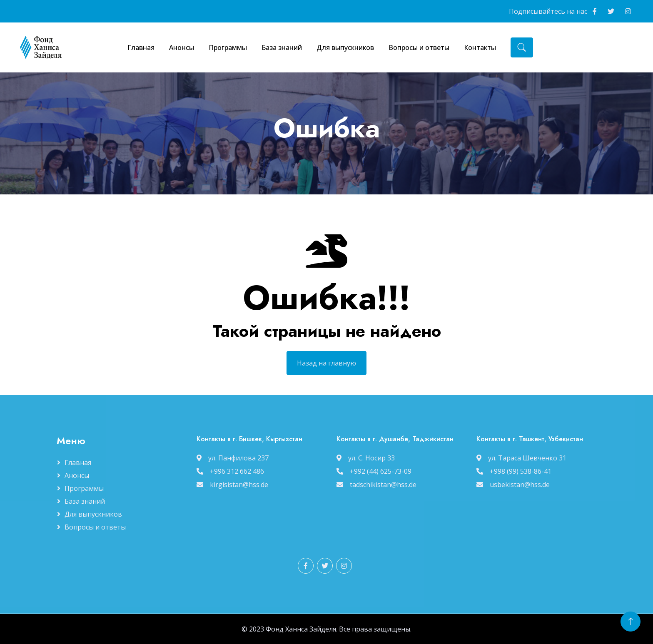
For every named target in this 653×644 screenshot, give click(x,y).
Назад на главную (326, 386)
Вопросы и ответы (419, 47)
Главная (141, 47)
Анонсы (182, 47)
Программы (228, 47)
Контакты (480, 47)
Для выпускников (345, 47)
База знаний (282, 47)
